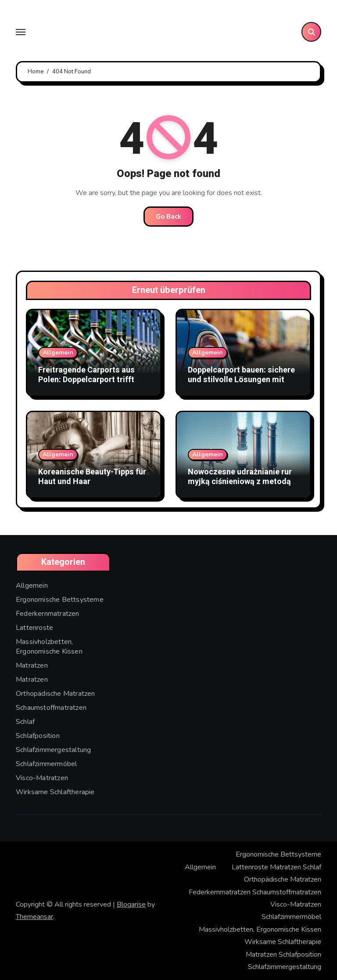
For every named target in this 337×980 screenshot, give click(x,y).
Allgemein (58, 353)
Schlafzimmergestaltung (53, 750)
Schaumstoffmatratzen (51, 708)
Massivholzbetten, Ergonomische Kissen (49, 647)
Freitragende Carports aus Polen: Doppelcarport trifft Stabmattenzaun (86, 380)
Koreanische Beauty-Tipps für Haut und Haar (92, 477)
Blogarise (131, 904)
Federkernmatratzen (48, 614)
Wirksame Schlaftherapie (55, 792)
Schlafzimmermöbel (46, 764)
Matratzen (32, 665)
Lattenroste (34, 628)
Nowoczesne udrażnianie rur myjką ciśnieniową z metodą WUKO (240, 481)
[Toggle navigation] (21, 32)
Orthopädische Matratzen (56, 694)
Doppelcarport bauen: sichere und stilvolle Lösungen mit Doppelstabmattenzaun (241, 380)
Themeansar (34, 917)
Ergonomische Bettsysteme (60, 600)
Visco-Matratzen (42, 778)
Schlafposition (38, 736)
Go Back (168, 217)
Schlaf (25, 722)
